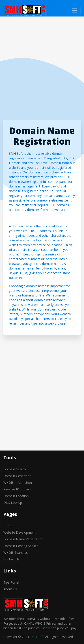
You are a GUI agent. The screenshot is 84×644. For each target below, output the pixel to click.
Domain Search (15, 469)
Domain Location (16, 496)
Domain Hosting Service (21, 546)
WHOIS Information (18, 482)
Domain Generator (17, 476)
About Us (10, 589)
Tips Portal (11, 582)
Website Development (19, 532)
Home (8, 526)
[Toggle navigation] (74, 10)
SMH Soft (37, 637)
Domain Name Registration (23, 539)
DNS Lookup (13, 503)
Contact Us (11, 559)
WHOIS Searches (16, 552)
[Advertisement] (42, 69)
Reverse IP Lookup (17, 489)
